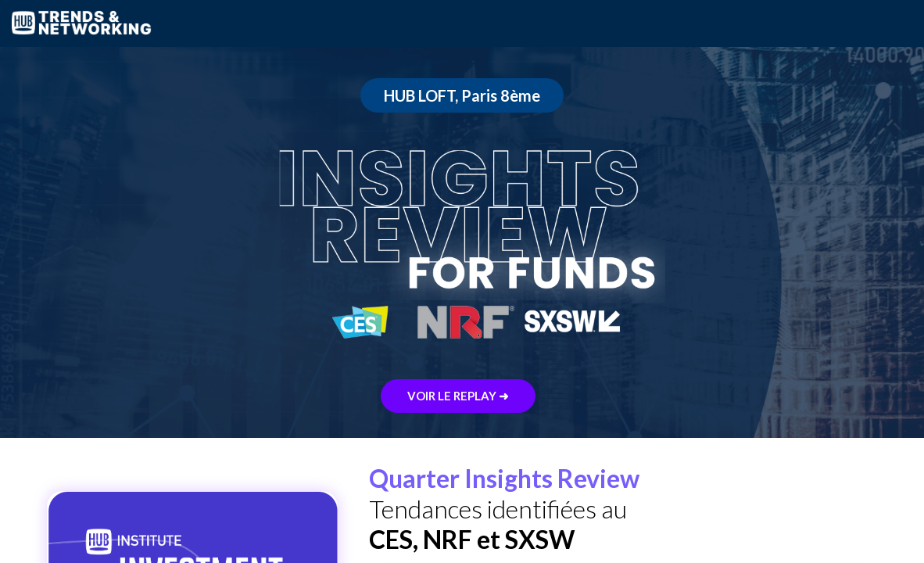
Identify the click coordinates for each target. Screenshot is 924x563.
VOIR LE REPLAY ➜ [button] (458, 396)
